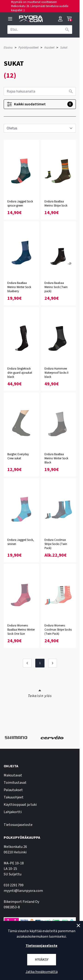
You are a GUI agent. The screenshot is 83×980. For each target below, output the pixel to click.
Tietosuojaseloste (18, 825)
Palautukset (13, 790)
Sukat (64, 48)
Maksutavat (13, 775)
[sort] (40, 128)
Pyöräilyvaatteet (28, 48)
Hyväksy (42, 960)
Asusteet (49, 48)
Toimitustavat (15, 783)
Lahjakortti (13, 812)
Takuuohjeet (14, 797)
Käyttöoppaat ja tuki (20, 805)
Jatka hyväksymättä (42, 972)
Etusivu (8, 48)
